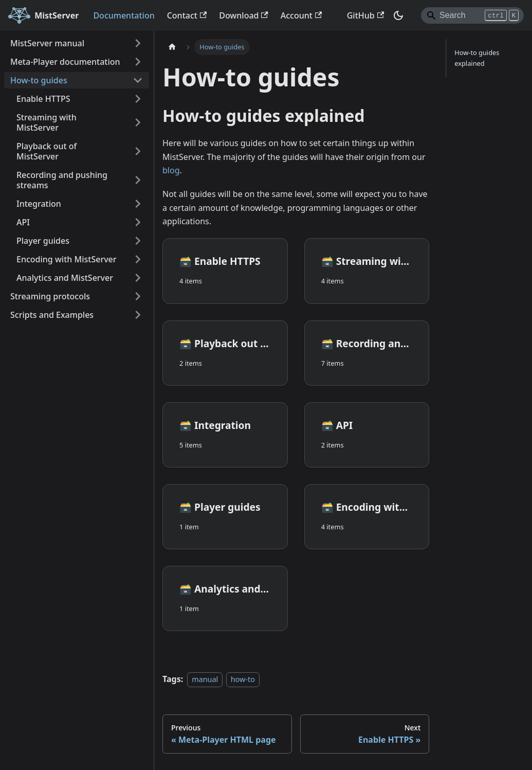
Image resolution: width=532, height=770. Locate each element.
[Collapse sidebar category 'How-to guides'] (138, 80)
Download (244, 15)
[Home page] (172, 47)
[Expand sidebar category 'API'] (138, 222)
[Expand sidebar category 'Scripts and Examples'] (138, 315)
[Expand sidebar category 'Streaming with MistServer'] (138, 122)
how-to (243, 679)
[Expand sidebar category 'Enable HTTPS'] (138, 99)
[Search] (472, 15)
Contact (187, 15)
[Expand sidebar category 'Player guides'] (138, 241)
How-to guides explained (477, 58)
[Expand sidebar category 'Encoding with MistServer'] (138, 259)
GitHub (365, 15)
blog (171, 170)
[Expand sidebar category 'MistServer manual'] (138, 43)
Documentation (124, 15)
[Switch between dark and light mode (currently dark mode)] (398, 15)
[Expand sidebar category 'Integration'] (138, 204)
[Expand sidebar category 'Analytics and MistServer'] (138, 278)
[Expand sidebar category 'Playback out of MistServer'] (138, 151)
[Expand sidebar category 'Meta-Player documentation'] (138, 62)
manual (205, 679)
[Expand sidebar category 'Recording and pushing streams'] (138, 180)
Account (301, 15)
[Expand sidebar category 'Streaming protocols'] (138, 296)
